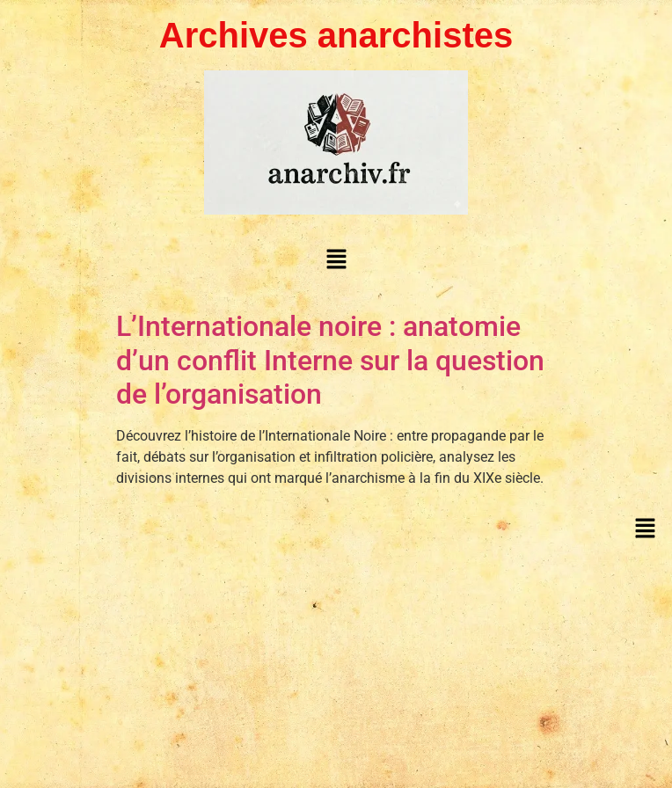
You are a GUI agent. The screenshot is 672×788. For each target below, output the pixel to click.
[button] (336, 259)
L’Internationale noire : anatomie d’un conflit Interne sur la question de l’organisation (330, 360)
